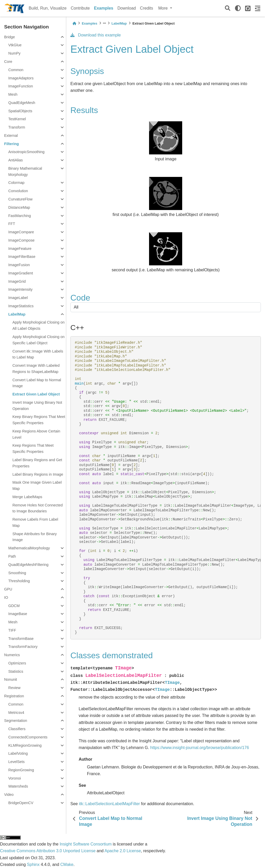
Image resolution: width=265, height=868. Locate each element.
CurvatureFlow (20, 199)
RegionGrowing (21, 770)
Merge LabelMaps (27, 497)
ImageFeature (20, 249)
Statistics (16, 671)
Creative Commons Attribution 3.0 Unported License (48, 851)
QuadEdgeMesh (22, 103)
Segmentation (16, 721)
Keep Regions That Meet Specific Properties (33, 448)
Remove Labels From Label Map (35, 522)
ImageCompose (21, 240)
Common (16, 70)
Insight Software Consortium (86, 844)
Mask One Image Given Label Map (37, 485)
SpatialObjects (20, 111)
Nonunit (11, 679)
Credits (147, 8)
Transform (17, 127)
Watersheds (18, 786)
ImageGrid (17, 281)
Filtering (12, 144)
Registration (14, 696)
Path (12, 556)
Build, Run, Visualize (48, 8)
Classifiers (17, 729)
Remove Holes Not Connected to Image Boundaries (38, 508)
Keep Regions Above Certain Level (36, 434)
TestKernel (17, 119)
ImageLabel (18, 298)
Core (8, 62)
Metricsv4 (16, 713)
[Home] (74, 23)
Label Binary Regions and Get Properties (37, 463)
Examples (104, 8)
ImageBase (18, 614)
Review (14, 688)
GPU (8, 589)
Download (127, 8)
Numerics (12, 655)
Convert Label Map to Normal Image (37, 383)
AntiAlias (16, 160)
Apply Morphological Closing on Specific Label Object (39, 340)
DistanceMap (19, 207)
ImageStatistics (21, 306)
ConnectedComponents (28, 737)
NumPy (14, 53)
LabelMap (17, 314)
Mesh (13, 94)
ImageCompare (21, 232)
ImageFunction (21, 86)
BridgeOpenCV (21, 803)
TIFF (12, 630)
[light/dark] (238, 8)
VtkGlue (15, 45)
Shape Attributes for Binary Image (35, 537)
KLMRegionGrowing (25, 745)
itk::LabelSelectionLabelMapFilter (109, 804)
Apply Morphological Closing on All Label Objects (39, 325)
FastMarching (20, 216)
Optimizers (17, 663)
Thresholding (19, 581)
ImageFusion (19, 265)
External (11, 136)
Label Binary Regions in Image (38, 474)
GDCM (14, 606)
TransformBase (21, 639)
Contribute (80, 8)
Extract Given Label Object (36, 394)
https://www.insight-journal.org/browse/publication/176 (200, 748)
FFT (12, 224)
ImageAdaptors (21, 78)
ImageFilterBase (22, 257)
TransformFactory (23, 647)
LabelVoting (18, 753)
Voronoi (15, 778)
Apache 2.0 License (123, 851)
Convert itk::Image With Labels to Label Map (38, 354)
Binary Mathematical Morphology (25, 171)
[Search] (228, 8)
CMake (67, 865)
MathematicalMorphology (29, 548)
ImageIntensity (20, 289)
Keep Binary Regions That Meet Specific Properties (39, 420)
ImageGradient (21, 273)
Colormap (16, 183)
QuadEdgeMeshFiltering (28, 565)
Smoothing (17, 573)
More (164, 8)
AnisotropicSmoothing (26, 152)
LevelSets (16, 762)
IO (6, 597)
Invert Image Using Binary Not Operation (37, 406)
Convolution (18, 191)
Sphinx (33, 865)
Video (9, 795)
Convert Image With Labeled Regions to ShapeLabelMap (36, 369)
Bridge (10, 37)
